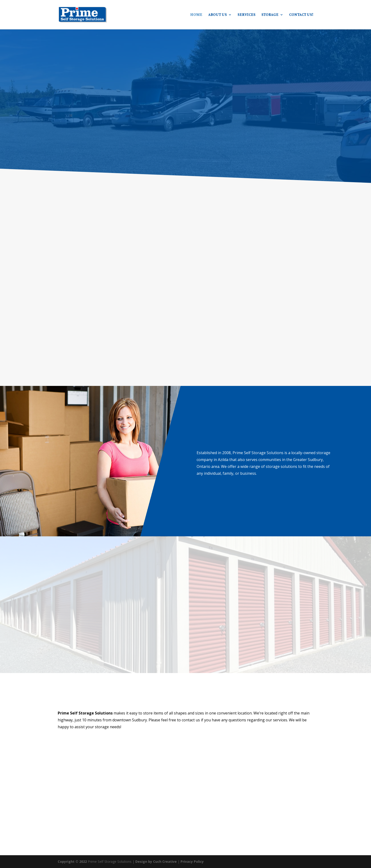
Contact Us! (301, 15)
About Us (218, 15)
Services (247, 15)
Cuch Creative (165, 861)
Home (196, 15)
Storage (270, 15)
